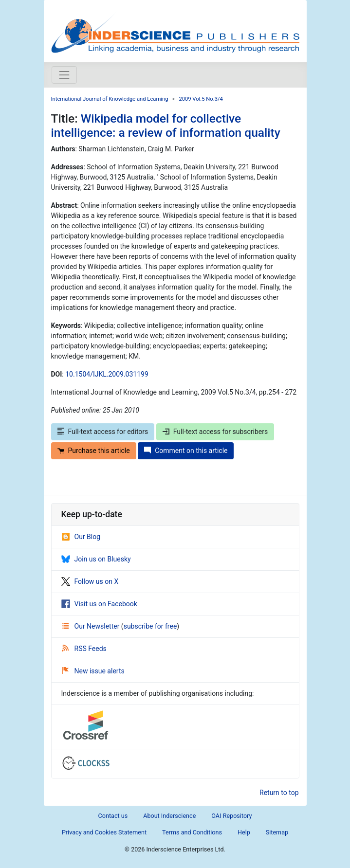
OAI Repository (231, 816)
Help (244, 832)
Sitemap (277, 832)
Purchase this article (94, 451)
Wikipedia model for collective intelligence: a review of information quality (166, 126)
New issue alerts (93, 671)
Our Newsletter (92, 626)
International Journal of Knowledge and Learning (110, 99)
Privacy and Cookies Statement (104, 832)
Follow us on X (90, 581)
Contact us (113, 816)
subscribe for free (150, 626)
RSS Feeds (84, 649)
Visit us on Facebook (99, 604)
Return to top (279, 793)
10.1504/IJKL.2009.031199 (107, 374)
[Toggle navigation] (64, 75)
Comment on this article (186, 451)
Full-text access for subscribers (215, 432)
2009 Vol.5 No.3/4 (201, 99)
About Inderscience (169, 816)
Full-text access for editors (103, 432)
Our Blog (81, 537)
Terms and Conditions (192, 832)
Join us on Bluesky (96, 559)
